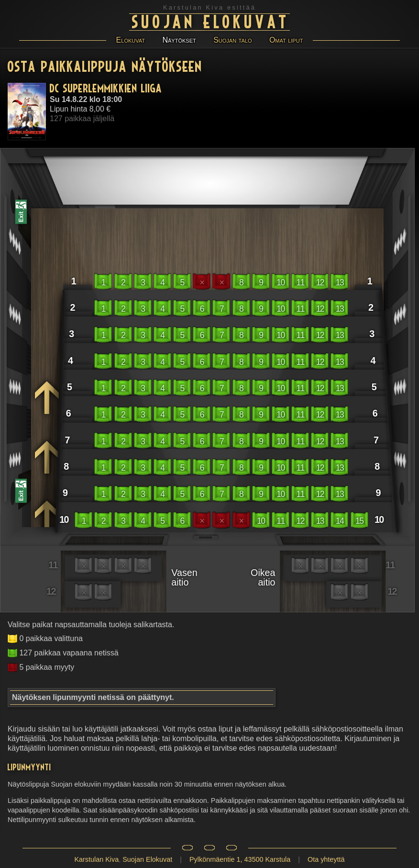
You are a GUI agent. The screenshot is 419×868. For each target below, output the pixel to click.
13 (340, 282)
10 (280, 282)
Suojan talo (232, 40)
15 (359, 521)
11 (300, 282)
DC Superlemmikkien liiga (106, 88)
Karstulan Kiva (96, 859)
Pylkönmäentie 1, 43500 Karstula (240, 859)
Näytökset (179, 40)
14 (340, 521)
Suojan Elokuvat (211, 21)
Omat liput (286, 40)
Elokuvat (131, 40)
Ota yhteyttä (326, 859)
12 (320, 282)
